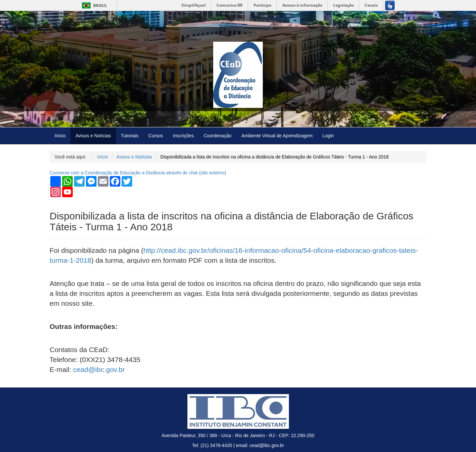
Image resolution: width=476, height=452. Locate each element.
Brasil (93, 5)
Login (328, 136)
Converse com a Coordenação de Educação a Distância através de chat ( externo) (138, 173)
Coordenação (218, 136)
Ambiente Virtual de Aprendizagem (277, 136)
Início (60, 136)
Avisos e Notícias (93, 136)
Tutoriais (130, 136)
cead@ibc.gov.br (99, 369)
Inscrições (183, 136)
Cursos (156, 136)
